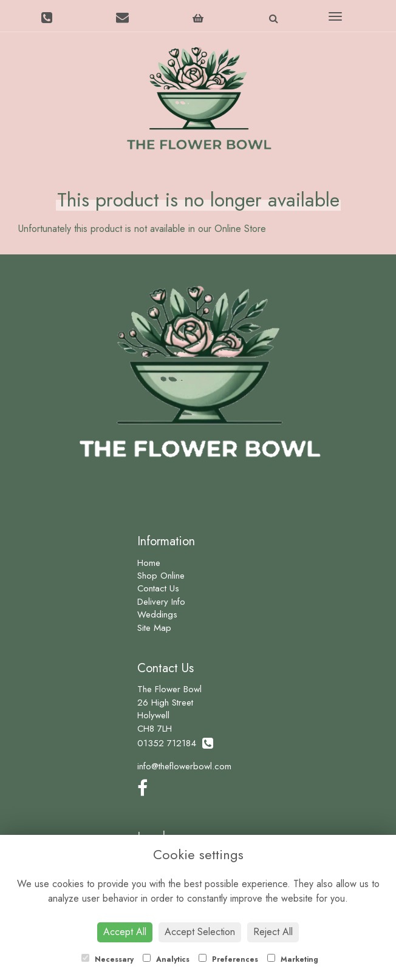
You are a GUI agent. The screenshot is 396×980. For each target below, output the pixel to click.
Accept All (125, 932)
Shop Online (161, 576)
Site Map (154, 628)
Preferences (228, 959)
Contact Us (158, 588)
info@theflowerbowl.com (184, 766)
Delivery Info (161, 602)
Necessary (108, 959)
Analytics (166, 959)
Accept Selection (200, 932)
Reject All (273, 932)
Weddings (157, 614)
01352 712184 (175, 743)
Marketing (293, 959)
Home (149, 563)
